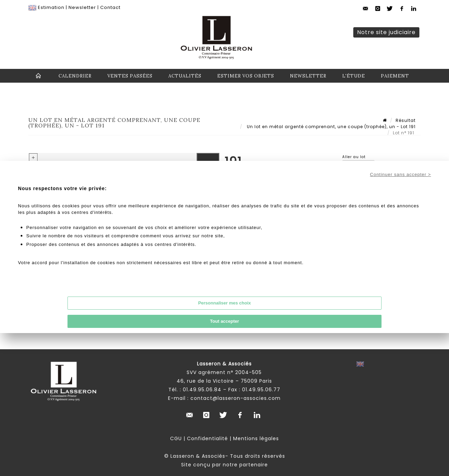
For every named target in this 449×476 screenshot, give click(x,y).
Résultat (406, 120)
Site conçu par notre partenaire (224, 465)
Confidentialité (207, 438)
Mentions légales (256, 438)
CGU (176, 438)
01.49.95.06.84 (202, 390)
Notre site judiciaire (386, 32)
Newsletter (82, 7)
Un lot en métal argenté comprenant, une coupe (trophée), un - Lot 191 (331, 127)
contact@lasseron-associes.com (236, 398)
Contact (110, 7)
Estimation (51, 7)
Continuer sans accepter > (401, 174)
